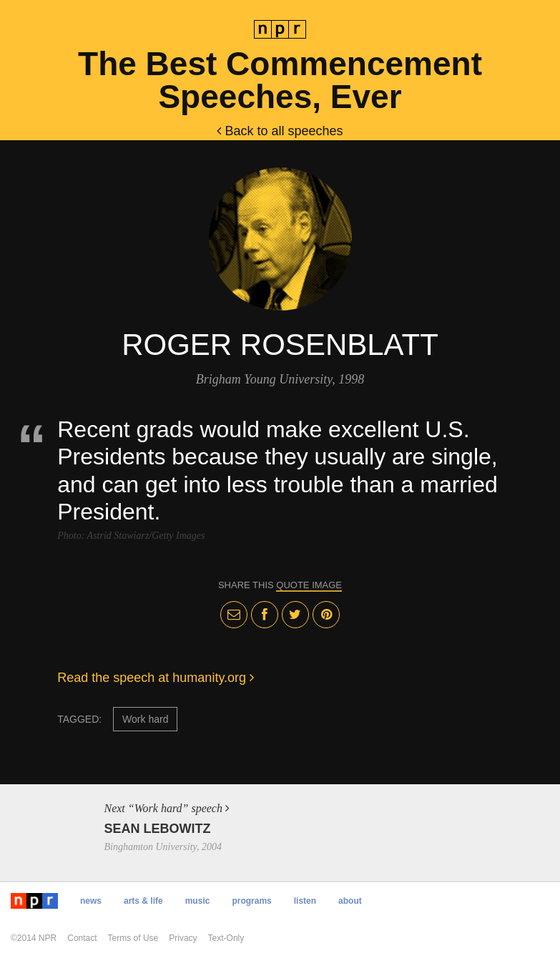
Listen (305, 901)
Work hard (145, 719)
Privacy (183, 938)
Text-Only (226, 938)
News (91, 901)
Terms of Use (133, 938)
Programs (251, 901)
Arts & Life (143, 901)
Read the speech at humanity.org (156, 678)
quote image (309, 585)
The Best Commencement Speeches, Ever (280, 80)
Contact (82, 938)
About (350, 901)
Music (198, 901)
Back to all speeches (280, 131)
